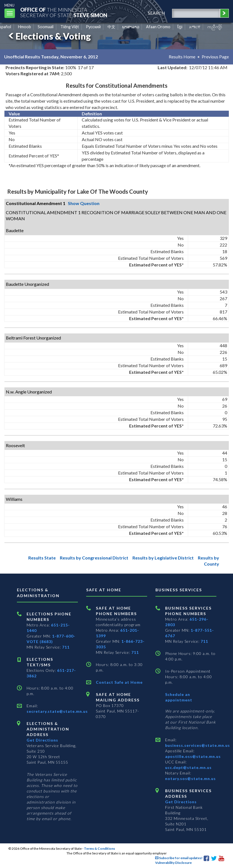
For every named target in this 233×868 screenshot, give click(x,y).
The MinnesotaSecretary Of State (64, 12)
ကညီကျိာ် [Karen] (215, 27)
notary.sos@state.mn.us (190, 778)
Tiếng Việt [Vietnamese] (70, 27)
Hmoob (25, 27)
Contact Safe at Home (119, 682)
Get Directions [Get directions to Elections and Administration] (42, 740)
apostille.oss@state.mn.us (193, 756)
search (157, 13)
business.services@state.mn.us (198, 745)
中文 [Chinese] (111, 27)
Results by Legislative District (163, 558)
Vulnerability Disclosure (173, 863)
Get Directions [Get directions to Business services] (181, 802)
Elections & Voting (49, 36)
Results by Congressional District (94, 558)
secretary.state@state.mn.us (57, 711)
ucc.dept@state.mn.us (188, 767)
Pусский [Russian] (93, 27)
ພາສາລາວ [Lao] (131, 27)
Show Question (84, 203)
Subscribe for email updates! (179, 858)
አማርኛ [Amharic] (195, 27)
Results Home (182, 57)
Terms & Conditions (99, 848)
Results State (42, 558)
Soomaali (46, 27)
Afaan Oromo (158, 27)
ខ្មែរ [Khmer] (180, 27)
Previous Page (215, 57)
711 (66, 647)
